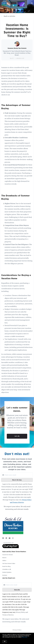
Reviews (5, 575)
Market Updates (7, 572)
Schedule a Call (7, 569)
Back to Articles (9, 16)
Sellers (4, 561)
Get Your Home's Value (9, 563)
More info (25, 637)
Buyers (4, 558)
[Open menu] (32, 3)
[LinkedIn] (6, 538)
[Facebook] (3, 538)
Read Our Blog (6, 566)
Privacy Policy (17, 630)
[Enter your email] (19, 475)
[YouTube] (10, 538)
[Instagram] (13, 538)
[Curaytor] (11, 548)
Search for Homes (8, 555)
